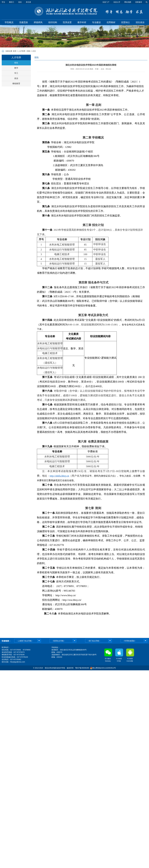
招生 (29, 51)
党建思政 (24, 22)
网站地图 (128, 2)
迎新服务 (139, 2)
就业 (16, 78)
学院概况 (9, 22)
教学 (16, 68)
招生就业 (140, 22)
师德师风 (38, 22)
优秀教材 (111, 22)
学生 (3, 2)
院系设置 (67, 22)
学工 (16, 73)
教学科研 (82, 22)
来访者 (28, 2)
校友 (20, 2)
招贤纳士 (126, 22)
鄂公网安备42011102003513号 (104, 668)
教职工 (12, 2)
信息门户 (106, 2)
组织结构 (53, 22)
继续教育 (16, 84)
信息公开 (117, 2)
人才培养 (22, 51)
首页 (15, 51)
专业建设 (96, 22)
